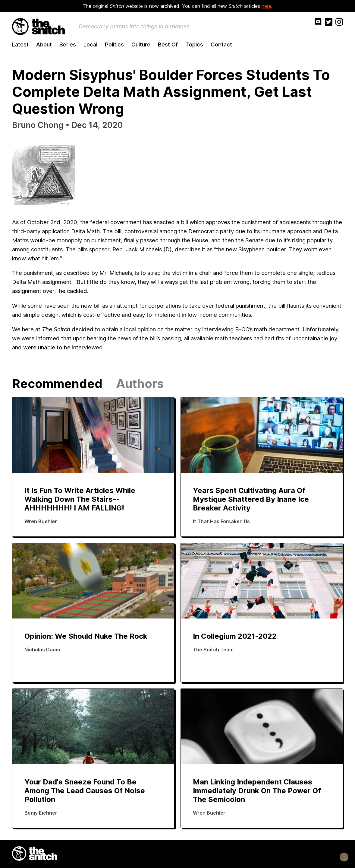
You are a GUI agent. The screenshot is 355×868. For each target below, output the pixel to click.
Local (90, 45)
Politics (114, 45)
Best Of (168, 45)
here (266, 6)
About (44, 45)
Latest (20, 45)
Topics (194, 45)
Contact (221, 45)
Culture (141, 45)
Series (68, 45)
